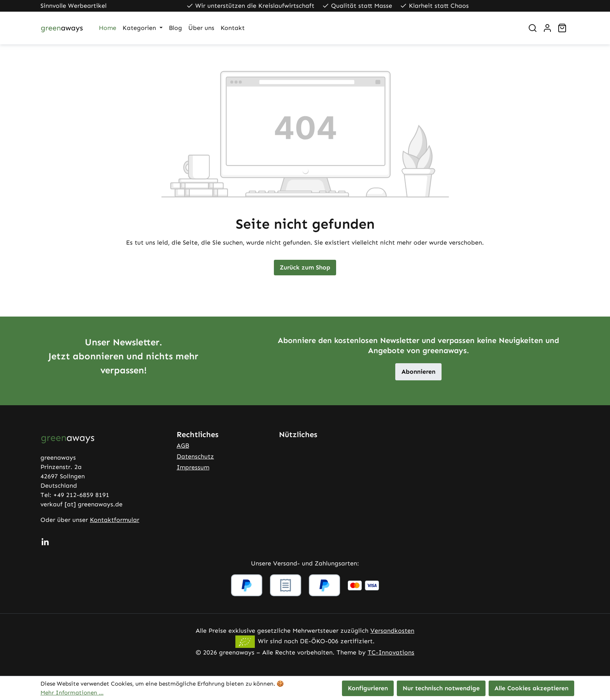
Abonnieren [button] (418, 372)
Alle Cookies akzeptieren (531, 688)
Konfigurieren (368, 688)
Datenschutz (195, 456)
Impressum (193, 467)
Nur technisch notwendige (441, 688)
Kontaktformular (115, 520)
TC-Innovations (391, 652)
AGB (183, 445)
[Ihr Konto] (547, 28)
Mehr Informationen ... (72, 693)
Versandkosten (392, 631)
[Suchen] (533, 28)
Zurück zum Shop (305, 267)
